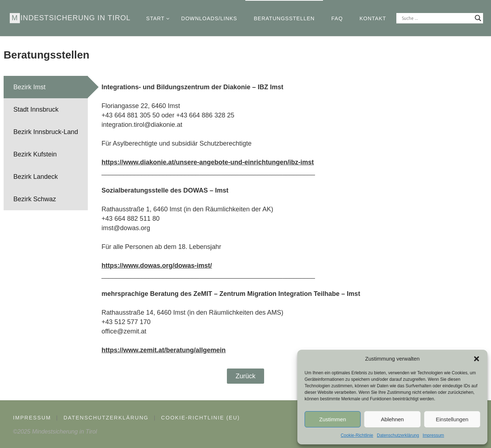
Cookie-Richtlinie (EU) (201, 418)
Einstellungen (452, 419)
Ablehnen (392, 419)
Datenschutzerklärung (398, 435)
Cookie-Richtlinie (357, 435)
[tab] (46, 87)
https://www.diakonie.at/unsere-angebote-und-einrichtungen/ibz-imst (208, 162)
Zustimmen (333, 419)
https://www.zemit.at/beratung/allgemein (163, 350)
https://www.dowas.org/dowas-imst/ (157, 266)
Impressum (433, 435)
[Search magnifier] (478, 18)
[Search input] (436, 18)
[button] (477, 359)
